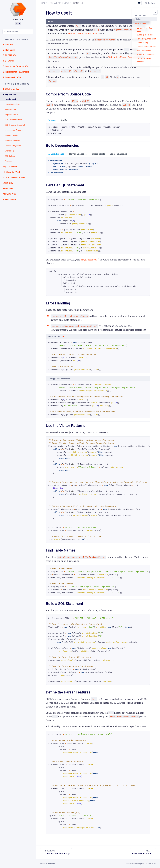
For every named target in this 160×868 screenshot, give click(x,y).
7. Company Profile (12, 77)
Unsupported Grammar (14, 130)
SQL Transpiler (10, 167)
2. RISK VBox (9, 50)
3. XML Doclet (9, 200)
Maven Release (56, 154)
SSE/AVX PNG (9, 194)
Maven (52, 120)
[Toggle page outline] (155, 12)
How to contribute (12, 104)
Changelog (9, 151)
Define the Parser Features (144, 60)
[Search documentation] (18, 32)
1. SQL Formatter (11, 89)
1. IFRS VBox (9, 44)
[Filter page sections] (146, 19)
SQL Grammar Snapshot (15, 125)
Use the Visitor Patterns (146, 47)
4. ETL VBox (8, 61)
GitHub (150, 3)
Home (42, 3)
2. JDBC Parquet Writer (14, 178)
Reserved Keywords (13, 146)
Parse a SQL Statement (146, 39)
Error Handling (143, 43)
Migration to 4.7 (11, 109)
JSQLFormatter (89, 260)
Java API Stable (11, 135)
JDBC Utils (8, 183)
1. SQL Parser (9, 95)
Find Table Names (144, 51)
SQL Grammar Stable (13, 120)
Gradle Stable (98, 154)
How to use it (11, 99)
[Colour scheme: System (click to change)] (139, 3)
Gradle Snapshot (118, 154)
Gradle (64, 120)
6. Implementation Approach (16, 72)
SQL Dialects (10, 156)
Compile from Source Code (146, 29)
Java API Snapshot (13, 141)
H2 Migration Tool (11, 172)
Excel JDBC (8, 189)
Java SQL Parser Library (58, 3)
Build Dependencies (145, 35)
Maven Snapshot (78, 154)
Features (8, 161)
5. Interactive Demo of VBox (16, 66)
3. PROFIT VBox (10, 55)
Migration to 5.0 (11, 115)
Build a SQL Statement (146, 55)
